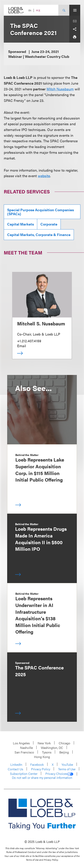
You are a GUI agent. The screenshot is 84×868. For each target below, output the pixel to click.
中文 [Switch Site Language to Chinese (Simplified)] (38, 10)
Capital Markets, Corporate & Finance (39, 235)
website (44, 176)
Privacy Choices (59, 774)
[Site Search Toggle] (64, 10)
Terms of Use (67, 769)
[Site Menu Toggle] (75, 10)
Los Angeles (21, 743)
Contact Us (15, 769)
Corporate (49, 224)
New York (44, 743)
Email (21, 346)
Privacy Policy (41, 769)
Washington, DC (52, 748)
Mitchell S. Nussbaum (41, 323)
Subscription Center (24, 774)
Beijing (64, 752)
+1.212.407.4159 (29, 341)
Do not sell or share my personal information (42, 778)
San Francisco (24, 752)
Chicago (64, 743)
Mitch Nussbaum (60, 89)
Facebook (37, 764)
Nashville (26, 748)
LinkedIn (16, 764)
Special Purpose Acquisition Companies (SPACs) (41, 212)
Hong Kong (42, 757)
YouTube (67, 764)
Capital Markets (21, 224)
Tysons (47, 752)
